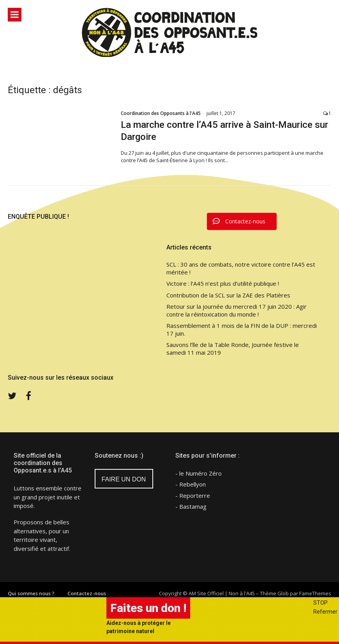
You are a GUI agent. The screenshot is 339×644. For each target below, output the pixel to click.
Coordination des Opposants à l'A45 (161, 113)
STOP (320, 603)
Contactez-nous (87, 593)
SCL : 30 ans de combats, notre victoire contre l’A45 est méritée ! (241, 268)
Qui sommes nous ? (31, 593)
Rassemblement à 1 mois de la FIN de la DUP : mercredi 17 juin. (242, 330)
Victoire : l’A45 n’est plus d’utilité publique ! (223, 284)
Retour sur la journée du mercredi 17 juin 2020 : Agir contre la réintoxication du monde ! (237, 310)
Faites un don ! (148, 608)
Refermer (325, 612)
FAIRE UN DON (124, 479)
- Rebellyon (191, 484)
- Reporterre (193, 495)
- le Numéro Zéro (199, 473)
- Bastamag (191, 506)
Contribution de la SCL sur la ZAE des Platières (228, 295)
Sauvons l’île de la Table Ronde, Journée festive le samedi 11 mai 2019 (233, 349)
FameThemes (315, 593)
